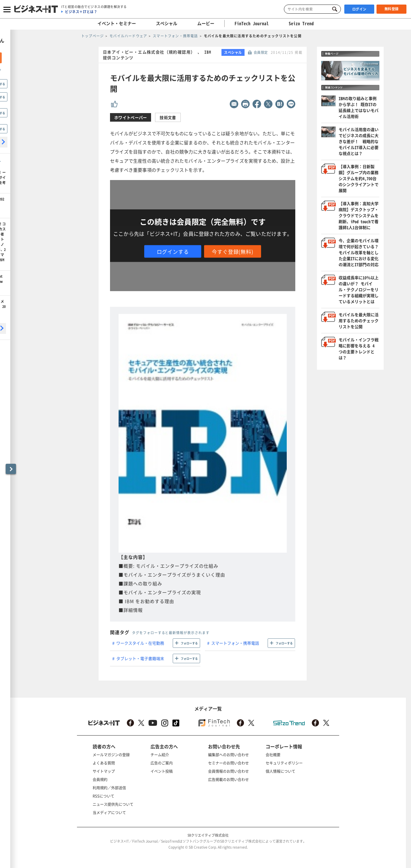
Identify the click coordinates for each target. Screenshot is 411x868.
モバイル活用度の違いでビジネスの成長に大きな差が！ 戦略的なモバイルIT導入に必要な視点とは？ (359, 141)
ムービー (206, 23)
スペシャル (167, 23)
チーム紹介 (160, 754)
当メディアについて (109, 812)
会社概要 (273, 754)
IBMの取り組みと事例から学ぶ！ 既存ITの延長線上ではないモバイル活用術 (359, 107)
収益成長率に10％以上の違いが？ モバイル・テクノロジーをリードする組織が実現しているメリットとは (359, 289)
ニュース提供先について (113, 804)
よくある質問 (104, 763)
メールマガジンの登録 (111, 754)
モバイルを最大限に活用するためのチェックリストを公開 (359, 320)
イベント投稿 (162, 771)
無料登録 (392, 9)
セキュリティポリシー (284, 763)
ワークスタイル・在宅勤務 (140, 643)
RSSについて (103, 796)
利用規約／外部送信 (109, 788)
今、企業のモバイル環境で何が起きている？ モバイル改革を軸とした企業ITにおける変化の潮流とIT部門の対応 (361, 252)
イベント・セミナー (117, 23)
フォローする (189, 643)
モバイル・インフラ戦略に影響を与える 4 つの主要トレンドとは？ (359, 349)
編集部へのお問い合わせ (228, 754)
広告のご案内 (162, 763)
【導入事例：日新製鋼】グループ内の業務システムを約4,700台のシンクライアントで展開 (359, 178)
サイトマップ (104, 771)
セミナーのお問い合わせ (228, 763)
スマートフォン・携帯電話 (235, 643)
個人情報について (280, 771)
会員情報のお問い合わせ (228, 771)
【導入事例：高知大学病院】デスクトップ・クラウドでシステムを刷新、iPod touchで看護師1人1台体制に (359, 215)
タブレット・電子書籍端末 (140, 658)
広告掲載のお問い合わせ (228, 779)
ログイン (359, 9)
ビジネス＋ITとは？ (81, 12)
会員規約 (100, 779)
